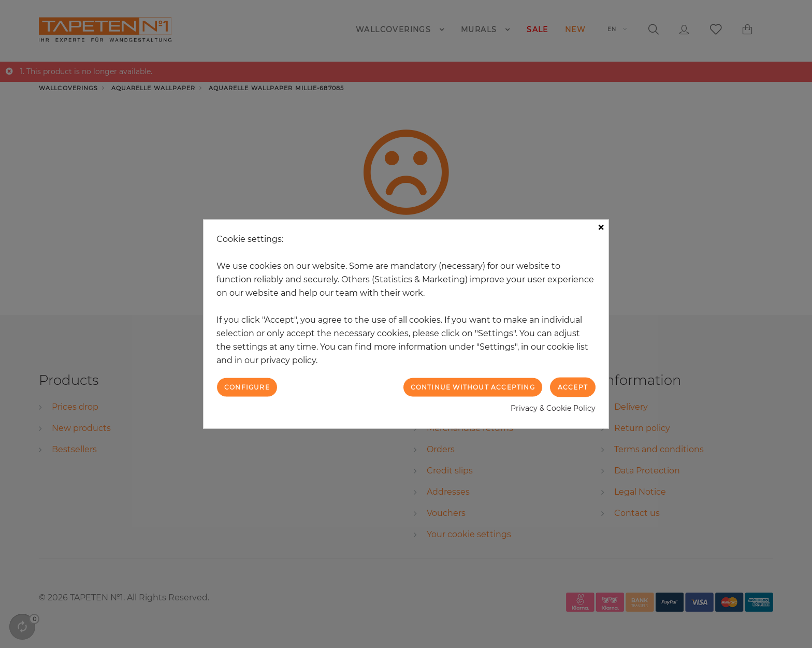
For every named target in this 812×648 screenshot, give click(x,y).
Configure (247, 387)
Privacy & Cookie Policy (553, 408)
